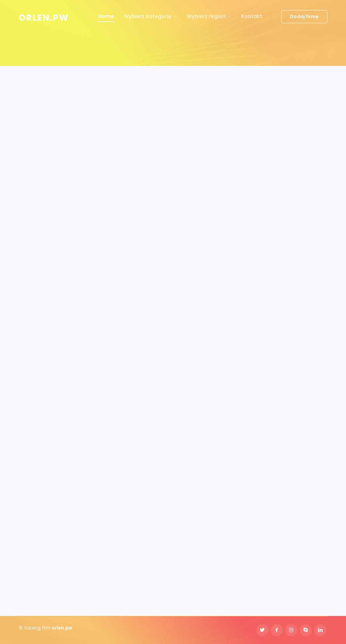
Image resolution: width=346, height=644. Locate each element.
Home (106, 16)
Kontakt (252, 16)
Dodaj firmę (304, 16)
